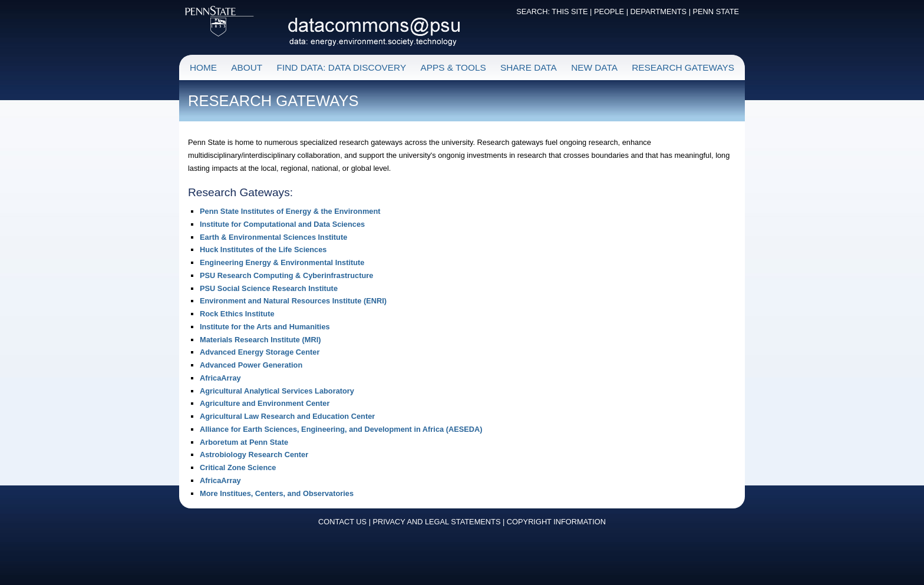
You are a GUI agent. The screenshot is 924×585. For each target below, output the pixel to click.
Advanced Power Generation (251, 365)
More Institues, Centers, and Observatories (277, 493)
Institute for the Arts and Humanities (265, 327)
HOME (203, 67)
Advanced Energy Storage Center (260, 352)
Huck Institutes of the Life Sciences (263, 249)
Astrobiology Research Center (254, 455)
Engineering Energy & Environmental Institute (282, 262)
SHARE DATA (529, 67)
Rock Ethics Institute (237, 314)
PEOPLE (609, 11)
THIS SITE (570, 11)
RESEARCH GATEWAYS (683, 67)
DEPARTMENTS (659, 11)
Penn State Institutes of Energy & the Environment (290, 211)
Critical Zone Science (238, 467)
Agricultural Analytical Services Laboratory (277, 391)
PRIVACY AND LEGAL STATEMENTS (437, 522)
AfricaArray (220, 378)
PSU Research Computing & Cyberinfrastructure (286, 275)
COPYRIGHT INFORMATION (556, 522)
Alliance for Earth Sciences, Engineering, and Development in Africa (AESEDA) (341, 429)
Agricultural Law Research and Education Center (287, 416)
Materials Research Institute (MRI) (260, 340)
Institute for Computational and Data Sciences (282, 224)
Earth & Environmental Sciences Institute (273, 237)
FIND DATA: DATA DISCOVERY (342, 67)
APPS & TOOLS (453, 67)
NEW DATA (594, 67)
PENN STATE (716, 11)
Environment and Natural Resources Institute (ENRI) (293, 301)
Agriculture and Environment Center (265, 403)
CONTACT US (342, 522)
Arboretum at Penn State (244, 442)
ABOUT (247, 67)
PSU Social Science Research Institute (269, 288)
